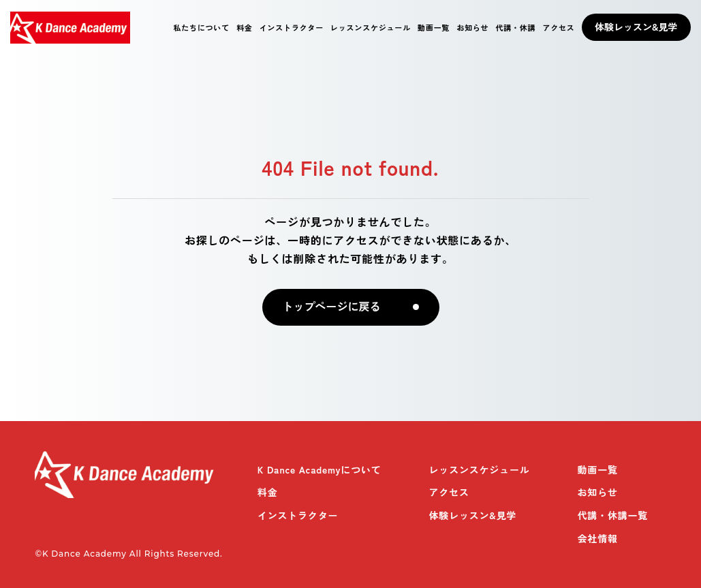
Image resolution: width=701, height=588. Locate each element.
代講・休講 (515, 27)
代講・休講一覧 (613, 515)
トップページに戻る (332, 307)
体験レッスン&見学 (636, 27)
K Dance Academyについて (320, 469)
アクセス (558, 27)
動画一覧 (434, 27)
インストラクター (292, 27)
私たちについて (201, 27)
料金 (245, 27)
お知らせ (472, 27)
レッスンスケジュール (371, 27)
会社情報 (598, 538)
